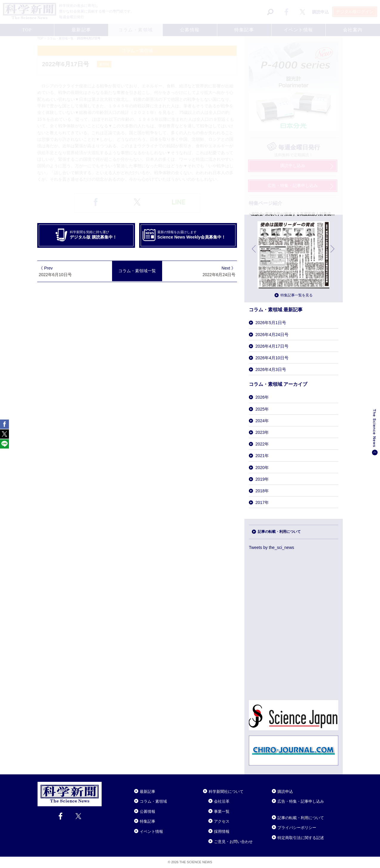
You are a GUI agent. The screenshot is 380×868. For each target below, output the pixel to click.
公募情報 (148, 811)
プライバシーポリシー (297, 828)
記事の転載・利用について (279, 532)
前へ (254, 253)
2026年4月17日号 (272, 346)
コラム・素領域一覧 (137, 271)
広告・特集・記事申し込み (301, 801)
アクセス (222, 821)
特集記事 (148, 821)
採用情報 (222, 831)
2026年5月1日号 (271, 323)
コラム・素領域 (153, 801)
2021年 (262, 456)
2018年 (262, 491)
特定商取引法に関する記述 (301, 838)
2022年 (262, 444)
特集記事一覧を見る (297, 295)
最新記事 (148, 792)
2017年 (262, 502)
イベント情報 (151, 831)
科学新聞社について (226, 792)
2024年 (262, 421)
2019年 (262, 479)
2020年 (262, 468)
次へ (333, 253)
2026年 (262, 397)
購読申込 (285, 792)
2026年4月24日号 (272, 335)
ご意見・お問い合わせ (233, 842)
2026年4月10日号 (272, 358)
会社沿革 (222, 801)
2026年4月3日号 (271, 369)
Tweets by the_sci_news (272, 547)
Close (107, 784)
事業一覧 (222, 811)
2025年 (262, 409)
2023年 (262, 432)
